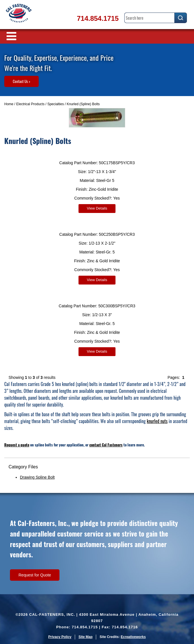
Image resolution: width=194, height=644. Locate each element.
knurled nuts (157, 421)
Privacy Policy (60, 637)
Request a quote (17, 445)
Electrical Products (30, 104)
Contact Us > (21, 81)
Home (9, 104)
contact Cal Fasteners (106, 445)
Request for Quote (35, 575)
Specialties (55, 104)
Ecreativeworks (133, 637)
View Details (97, 208)
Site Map (85, 637)
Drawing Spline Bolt (37, 477)
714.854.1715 (98, 18)
